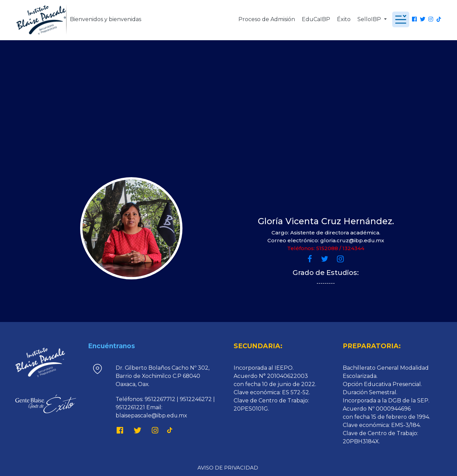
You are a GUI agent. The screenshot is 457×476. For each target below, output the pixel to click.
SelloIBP (370, 19)
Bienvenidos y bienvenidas (106, 19)
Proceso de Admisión (267, 19)
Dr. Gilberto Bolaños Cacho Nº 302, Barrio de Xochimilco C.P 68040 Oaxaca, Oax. (163, 376)
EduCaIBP (316, 19)
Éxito (344, 19)
